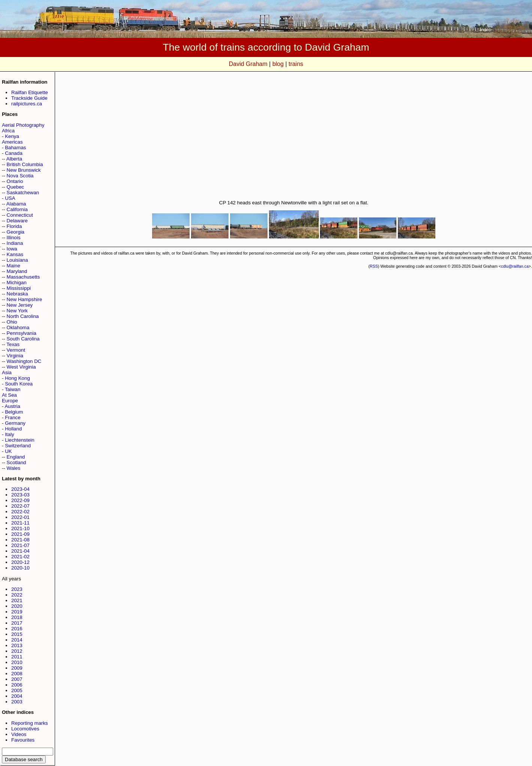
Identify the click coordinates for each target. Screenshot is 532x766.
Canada (14, 153)
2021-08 (20, 540)
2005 (17, 690)
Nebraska (17, 294)
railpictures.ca (27, 104)
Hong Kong (17, 378)
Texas (13, 344)
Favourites (23, 740)
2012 (17, 651)
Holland (13, 429)
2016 (17, 629)
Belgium (14, 412)
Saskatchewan (23, 193)
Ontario (15, 181)
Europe (10, 401)
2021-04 (20, 551)
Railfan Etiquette (30, 92)
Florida (14, 226)
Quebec (16, 187)
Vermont (16, 350)
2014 (17, 640)
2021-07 (20, 545)
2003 (17, 702)
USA (10, 198)
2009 (17, 668)
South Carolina (23, 339)
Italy (9, 434)
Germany (15, 423)
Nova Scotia (20, 176)
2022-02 (20, 512)
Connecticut (20, 215)
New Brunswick (24, 170)
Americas (12, 142)
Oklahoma (18, 328)
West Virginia (21, 367)
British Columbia (25, 164)
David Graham (248, 64)
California (17, 209)
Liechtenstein (20, 440)
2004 (17, 696)
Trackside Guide (29, 98)
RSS (374, 266)
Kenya (12, 136)
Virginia (15, 356)
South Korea (19, 384)
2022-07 (20, 506)
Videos (19, 734)
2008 (17, 674)
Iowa (12, 249)
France (13, 417)
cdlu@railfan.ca (515, 266)
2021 (17, 600)
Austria (12, 406)
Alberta (14, 159)
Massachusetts (23, 277)
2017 (17, 623)
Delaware (17, 221)
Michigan (17, 283)
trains (296, 64)
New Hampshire (25, 299)
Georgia (16, 232)
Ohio (12, 322)
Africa (8, 131)
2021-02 (20, 557)
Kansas (15, 254)
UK (8, 451)
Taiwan (13, 389)
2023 (17, 589)
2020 (17, 606)
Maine (13, 266)
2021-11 (20, 523)
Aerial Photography (23, 125)
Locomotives (25, 729)
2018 (17, 617)
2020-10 (20, 568)
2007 (17, 679)
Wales (14, 468)
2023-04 (20, 489)
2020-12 (20, 562)
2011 (17, 657)
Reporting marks (30, 723)
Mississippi (19, 288)
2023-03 (20, 495)
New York (17, 311)
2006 (17, 685)
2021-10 (20, 528)
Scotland (16, 462)
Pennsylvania (22, 333)
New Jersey (20, 305)
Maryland (17, 271)
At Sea (9, 395)
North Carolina (23, 316)
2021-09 (20, 534)
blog (278, 64)
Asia (7, 373)
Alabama (16, 204)
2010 (17, 662)
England (16, 457)
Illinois (14, 238)
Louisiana (17, 260)
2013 (17, 645)
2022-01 (20, 517)
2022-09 (20, 500)
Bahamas (15, 148)
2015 (17, 634)
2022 (17, 595)
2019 (17, 612)
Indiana (15, 243)
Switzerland (18, 446)
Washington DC (24, 361)
